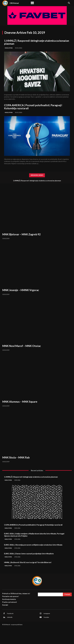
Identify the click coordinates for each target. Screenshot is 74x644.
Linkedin (10, 617)
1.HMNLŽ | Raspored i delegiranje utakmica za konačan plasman (37, 42)
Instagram (47, 613)
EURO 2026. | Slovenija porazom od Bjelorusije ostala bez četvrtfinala (33, 545)
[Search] (67, 594)
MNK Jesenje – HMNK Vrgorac (21, 290)
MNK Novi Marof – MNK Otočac (22, 346)
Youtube (46, 617)
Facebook (10, 613)
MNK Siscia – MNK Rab (16, 457)
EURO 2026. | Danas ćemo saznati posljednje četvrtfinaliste (29, 554)
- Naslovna (8, 48)
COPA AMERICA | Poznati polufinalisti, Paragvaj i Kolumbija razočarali (33, 107)
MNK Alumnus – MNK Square (20, 402)
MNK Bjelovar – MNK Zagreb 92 (21, 234)
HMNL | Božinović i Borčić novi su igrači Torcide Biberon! (28, 562)
